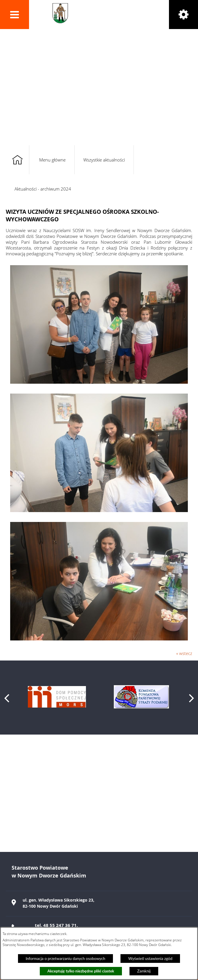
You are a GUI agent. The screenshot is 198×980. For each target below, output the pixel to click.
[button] (15, 15)
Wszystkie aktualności (104, 160)
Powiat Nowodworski (108, 13)
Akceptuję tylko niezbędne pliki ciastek (81, 971)
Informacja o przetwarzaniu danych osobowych (65, 959)
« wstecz (184, 653)
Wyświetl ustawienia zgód (150, 959)
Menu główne (52, 160)
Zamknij (144, 971)
